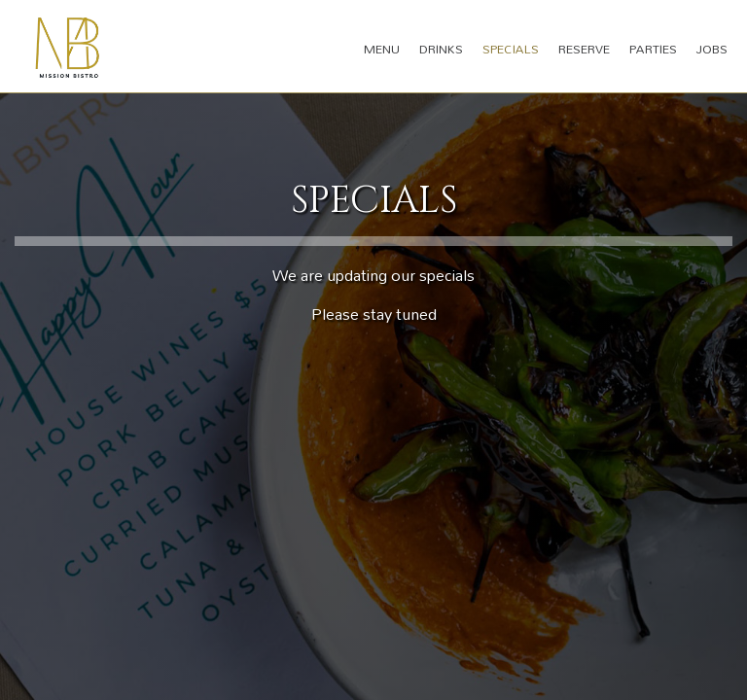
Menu (382, 49)
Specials (511, 49)
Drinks (441, 49)
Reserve (584, 49)
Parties (653, 49)
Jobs (712, 49)
